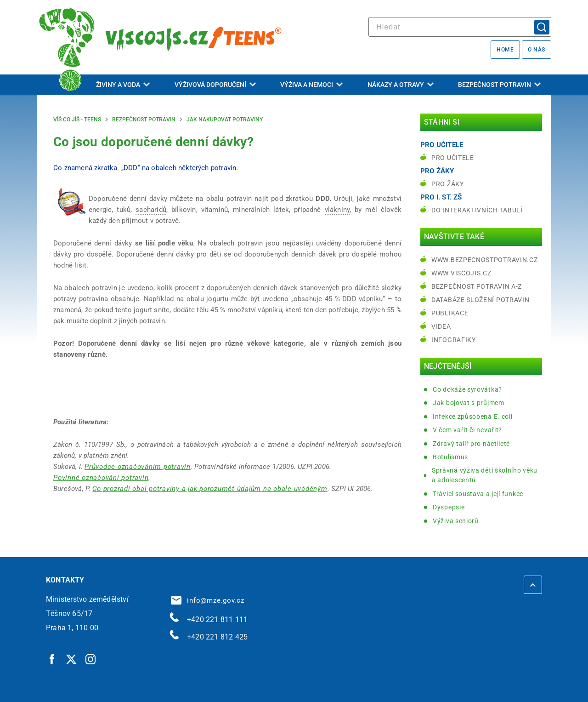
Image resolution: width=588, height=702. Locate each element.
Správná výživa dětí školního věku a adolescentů (485, 475)
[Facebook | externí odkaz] (52, 659)
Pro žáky (448, 184)
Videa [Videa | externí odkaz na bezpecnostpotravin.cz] (441, 326)
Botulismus (450, 457)
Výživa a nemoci (311, 85)
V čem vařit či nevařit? (467, 430)
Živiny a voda (123, 85)
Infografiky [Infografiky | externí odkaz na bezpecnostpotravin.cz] (454, 340)
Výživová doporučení (215, 85)
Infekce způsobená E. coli (473, 417)
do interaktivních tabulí (477, 210)
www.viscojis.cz (461, 273)
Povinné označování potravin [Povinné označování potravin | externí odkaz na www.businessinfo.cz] (101, 478)
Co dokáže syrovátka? (467, 389)
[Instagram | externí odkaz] (91, 659)
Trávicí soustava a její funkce (478, 494)
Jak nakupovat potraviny (225, 120)
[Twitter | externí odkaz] (72, 659)
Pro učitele (453, 158)
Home (505, 50)
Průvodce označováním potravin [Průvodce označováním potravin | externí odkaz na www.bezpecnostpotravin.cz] (138, 467)
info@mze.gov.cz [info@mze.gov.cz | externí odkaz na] (208, 600)
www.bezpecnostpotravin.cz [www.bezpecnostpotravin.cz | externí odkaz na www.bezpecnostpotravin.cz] (485, 260)
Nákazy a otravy (401, 85)
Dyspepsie (449, 507)
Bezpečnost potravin (499, 85)
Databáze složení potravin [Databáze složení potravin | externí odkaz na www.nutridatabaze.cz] (481, 300)
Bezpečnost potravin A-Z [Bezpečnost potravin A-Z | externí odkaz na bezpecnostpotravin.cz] (477, 286)
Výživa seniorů (456, 521)
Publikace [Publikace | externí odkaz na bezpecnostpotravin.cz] (450, 313)
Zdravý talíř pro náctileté (471, 444)
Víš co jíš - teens (77, 120)
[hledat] (460, 27)
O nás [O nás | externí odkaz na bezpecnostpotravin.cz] (537, 50)
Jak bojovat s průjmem (469, 403)
